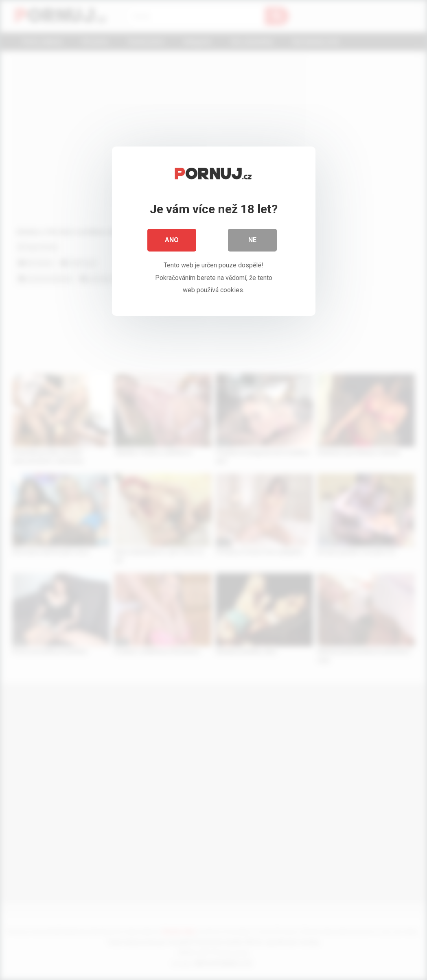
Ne (252, 240)
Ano (172, 240)
